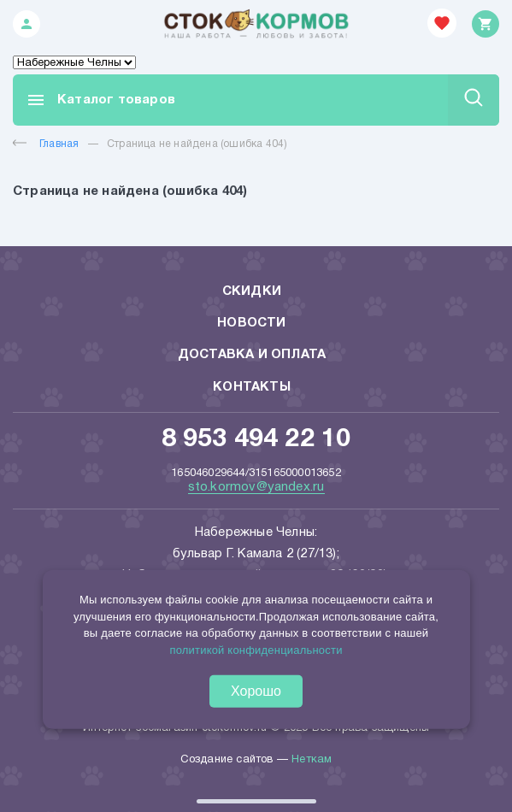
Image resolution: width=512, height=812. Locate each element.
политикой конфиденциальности (256, 649)
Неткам (312, 760)
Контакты (252, 387)
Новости (251, 323)
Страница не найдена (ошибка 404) (197, 144)
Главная (46, 144)
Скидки (252, 291)
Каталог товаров (100, 100)
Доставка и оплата (252, 355)
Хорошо (256, 691)
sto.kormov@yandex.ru (256, 487)
